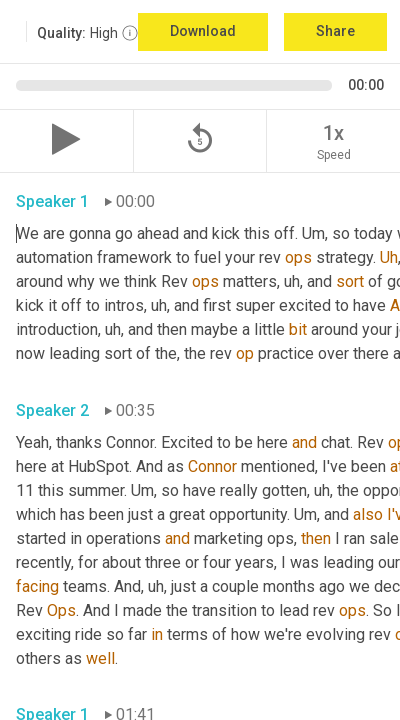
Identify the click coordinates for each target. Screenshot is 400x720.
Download (203, 31)
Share (335, 31)
